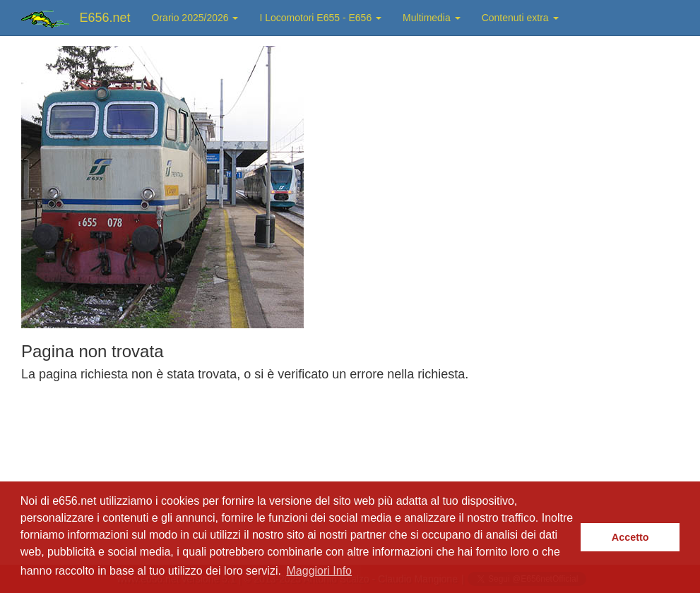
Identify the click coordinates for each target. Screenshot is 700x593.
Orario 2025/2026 (195, 18)
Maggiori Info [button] (320, 571)
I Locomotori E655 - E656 (320, 18)
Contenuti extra (520, 18)
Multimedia (432, 18)
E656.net (105, 18)
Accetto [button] (630, 537)
